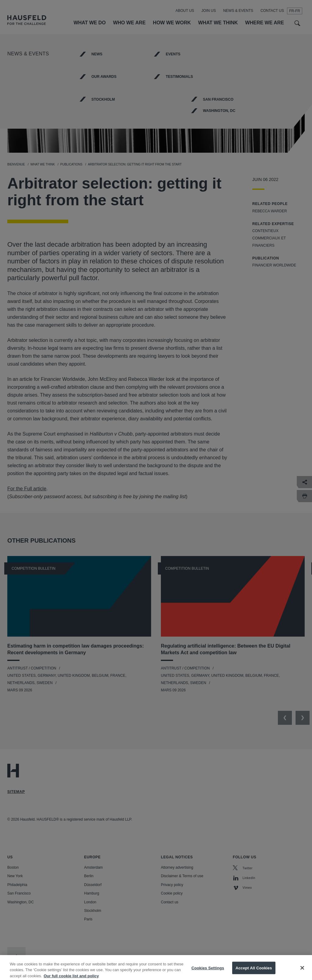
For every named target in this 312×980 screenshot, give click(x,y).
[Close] (302, 972)
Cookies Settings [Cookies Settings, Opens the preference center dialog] (208, 972)
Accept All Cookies (254, 972)
